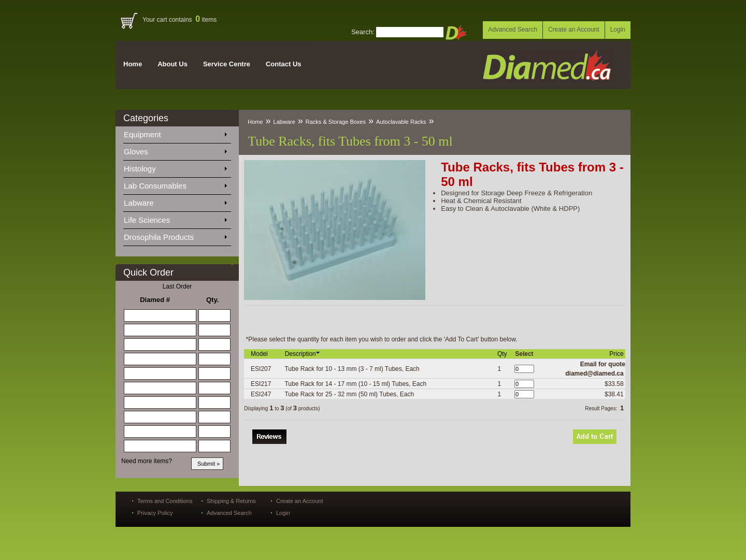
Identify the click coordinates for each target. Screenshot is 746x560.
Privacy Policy (155, 513)
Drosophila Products (175, 235)
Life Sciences (175, 218)
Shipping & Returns (231, 501)
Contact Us (284, 64)
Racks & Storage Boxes (336, 122)
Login (618, 30)
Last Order (177, 286)
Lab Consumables (175, 184)
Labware (175, 201)
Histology (175, 167)
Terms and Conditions (165, 501)
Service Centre (227, 64)
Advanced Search (513, 30)
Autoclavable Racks (401, 122)
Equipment (175, 133)
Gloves (175, 150)
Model (260, 354)
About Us (173, 64)
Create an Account (574, 30)
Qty (503, 354)
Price (617, 354)
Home (133, 64)
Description (303, 354)
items (206, 20)
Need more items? (147, 461)
